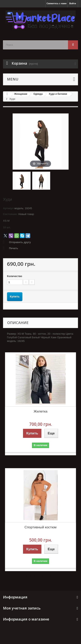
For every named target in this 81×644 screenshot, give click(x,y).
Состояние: (10, 214)
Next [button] (70, 404)
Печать (13, 248)
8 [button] (55, 460)
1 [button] (27, 460)
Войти (73, 3)
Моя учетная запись (22, 608)
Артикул (8, 208)
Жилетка (40, 411)
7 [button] (51, 460)
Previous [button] (11, 404)
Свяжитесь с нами (57, 3)
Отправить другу (20, 242)
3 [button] (35, 460)
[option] (40, 404)
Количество (15, 276)
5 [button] (43, 460)
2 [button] (31, 460)
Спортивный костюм (41, 527)
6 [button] (47, 460)
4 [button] (39, 460)
